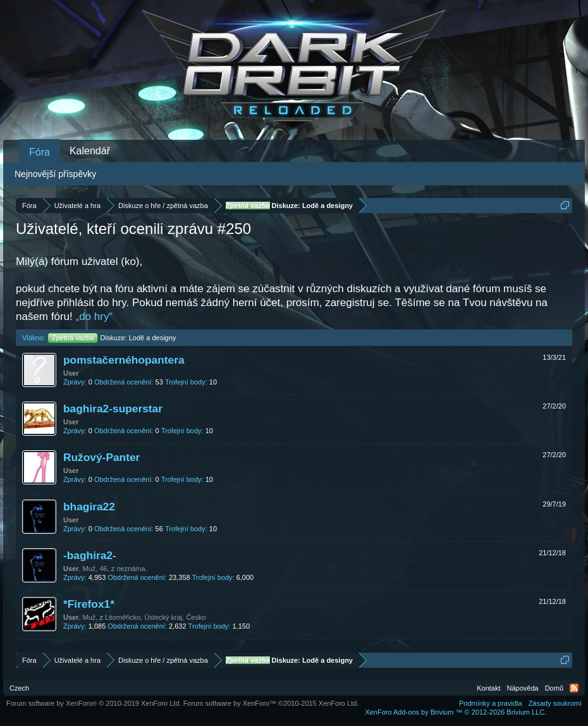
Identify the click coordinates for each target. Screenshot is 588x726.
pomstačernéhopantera (124, 360)
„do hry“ (95, 317)
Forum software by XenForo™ (271, 703)
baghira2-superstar (113, 409)
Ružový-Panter (101, 457)
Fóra (40, 152)
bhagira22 (89, 507)
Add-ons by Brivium (456, 712)
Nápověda (523, 688)
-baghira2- (90, 555)
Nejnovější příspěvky (55, 174)
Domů (554, 688)
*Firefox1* (89, 604)
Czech (19, 688)
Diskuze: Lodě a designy (112, 338)
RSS (574, 688)
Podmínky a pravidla (491, 703)
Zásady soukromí (555, 703)
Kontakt (488, 688)
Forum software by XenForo (94, 703)
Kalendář (90, 151)
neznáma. (132, 569)
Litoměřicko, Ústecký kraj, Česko (156, 617)
